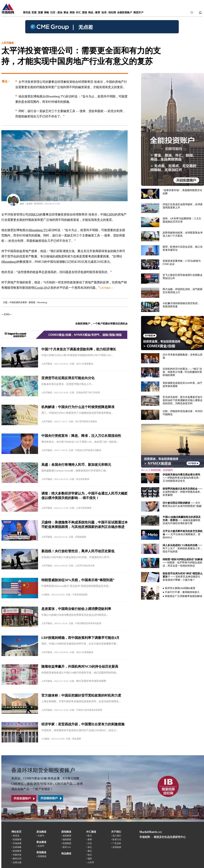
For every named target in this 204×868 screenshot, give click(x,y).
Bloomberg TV (38, 230)
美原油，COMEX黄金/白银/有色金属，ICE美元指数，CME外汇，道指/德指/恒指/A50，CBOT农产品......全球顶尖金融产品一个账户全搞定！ (47, 784)
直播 (40, 12)
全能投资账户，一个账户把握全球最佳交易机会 (101, 324)
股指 (85, 12)
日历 (53, 12)
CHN (110, 215)
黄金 (66, 12)
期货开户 (138, 12)
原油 (60, 12)
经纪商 (112, 12)
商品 (91, 12)
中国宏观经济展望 (18, 302)
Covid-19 (41, 288)
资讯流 (27, 12)
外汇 (78, 12)
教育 (98, 12)
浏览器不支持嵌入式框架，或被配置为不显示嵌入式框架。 (172, 339)
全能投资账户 (125, 12)
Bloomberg (42, 302)
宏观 (34, 12)
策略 (47, 12)
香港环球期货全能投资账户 (43, 770)
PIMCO (34, 215)
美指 (72, 12)
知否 (104, 12)
